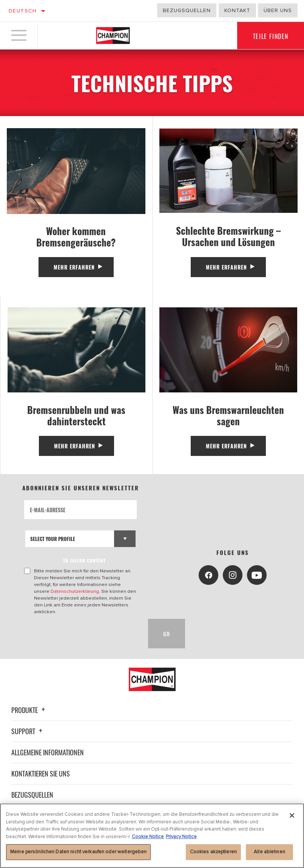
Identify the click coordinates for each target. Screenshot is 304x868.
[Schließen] (292, 815)
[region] (152, 836)
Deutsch (23, 11)
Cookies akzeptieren (213, 852)
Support (28, 731)
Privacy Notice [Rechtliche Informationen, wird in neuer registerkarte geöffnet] (181, 837)
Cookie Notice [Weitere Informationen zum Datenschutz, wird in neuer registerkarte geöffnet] (148, 837)
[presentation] (82, 634)
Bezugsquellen (187, 10)
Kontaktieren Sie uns (41, 773)
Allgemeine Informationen (48, 752)
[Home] (113, 36)
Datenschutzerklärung (75, 591)
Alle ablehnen (269, 852)
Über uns (278, 10)
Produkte (29, 710)
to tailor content (84, 560)
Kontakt (237, 10)
